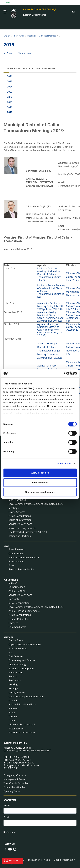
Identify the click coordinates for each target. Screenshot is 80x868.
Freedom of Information (22, 733)
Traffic (12, 720)
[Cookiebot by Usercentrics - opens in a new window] (64, 373)
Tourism (13, 716)
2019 (10, 112)
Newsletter (14, 599)
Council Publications (20, 619)
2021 (10, 102)
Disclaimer (34, 860)
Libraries (13, 623)
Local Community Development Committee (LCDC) (36, 504)
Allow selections (40, 482)
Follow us (9, 844)
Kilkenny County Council (35, 15)
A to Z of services (18, 648)
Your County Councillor (16, 783)
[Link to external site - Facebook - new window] (5, 849)
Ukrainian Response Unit (22, 724)
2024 (10, 87)
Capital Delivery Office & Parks (25, 644)
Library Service (17, 692)
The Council (19, 36)
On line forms (16, 640)
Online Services (17, 512)
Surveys (13, 583)
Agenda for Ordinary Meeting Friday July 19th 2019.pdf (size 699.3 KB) (50, 306)
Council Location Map (15, 787)
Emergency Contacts (15, 775)
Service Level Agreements (22, 528)
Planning (13, 709)
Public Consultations (20, 516)
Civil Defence (16, 656)
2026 (10, 76)
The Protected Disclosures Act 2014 (28, 532)
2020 (10, 107)
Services (8, 637)
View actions (23, 53)
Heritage (13, 689)
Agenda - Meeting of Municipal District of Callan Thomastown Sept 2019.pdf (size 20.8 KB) (51, 317)
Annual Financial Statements (24, 611)
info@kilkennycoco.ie (23, 763)
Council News (16, 553)
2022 (10, 97)
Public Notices (16, 561)
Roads (12, 713)
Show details (64, 463)
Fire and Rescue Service (21, 569)
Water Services (17, 729)
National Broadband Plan (22, 704)
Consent (11, 832)
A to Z (47, 860)
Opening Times (12, 791)
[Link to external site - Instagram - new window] (15, 849)
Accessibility (13, 861)
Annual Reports (17, 591)
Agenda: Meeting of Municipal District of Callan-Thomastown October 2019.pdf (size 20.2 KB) (50, 330)
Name (7, 805)
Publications (11, 580)
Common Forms (17, 627)
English (7, 36)
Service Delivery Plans (20, 524)
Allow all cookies (40, 473)
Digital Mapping (17, 665)
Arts (11, 652)
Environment (16, 672)
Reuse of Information (20, 520)
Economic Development (22, 668)
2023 (10, 92)
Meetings (31, 36)
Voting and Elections (20, 536)
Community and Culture (22, 660)
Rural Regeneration (19, 603)
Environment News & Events (24, 557)
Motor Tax (14, 700)
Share (8, 53)
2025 (10, 81)
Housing (13, 684)
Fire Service (15, 680)
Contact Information (15, 743)
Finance (13, 676)
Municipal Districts (47, 36)
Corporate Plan (17, 587)
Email (7, 817)
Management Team (14, 779)
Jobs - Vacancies (17, 500)
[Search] (74, 12)
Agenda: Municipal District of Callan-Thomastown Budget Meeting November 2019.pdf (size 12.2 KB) (50, 351)
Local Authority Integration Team (26, 696)
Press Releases (17, 549)
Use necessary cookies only (40, 492)
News (6, 546)
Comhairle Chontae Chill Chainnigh (40, 9)
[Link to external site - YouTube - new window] (10, 849)
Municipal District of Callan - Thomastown (31, 68)
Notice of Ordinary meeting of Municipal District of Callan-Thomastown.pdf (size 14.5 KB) (49, 274)
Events (12, 565)
